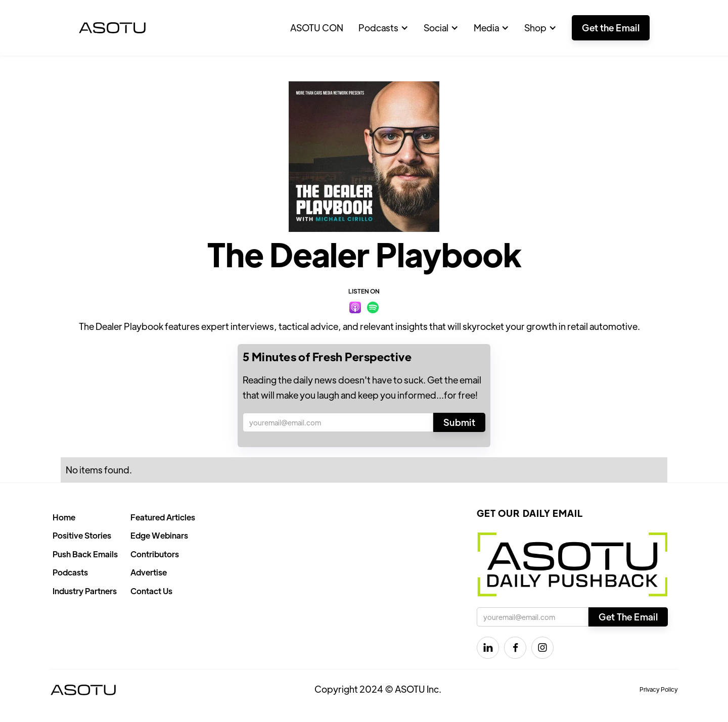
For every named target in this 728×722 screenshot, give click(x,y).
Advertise (149, 572)
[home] (112, 28)
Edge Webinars (159, 535)
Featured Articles (163, 517)
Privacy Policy (659, 689)
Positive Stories (82, 535)
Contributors (155, 554)
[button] (383, 28)
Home (64, 517)
